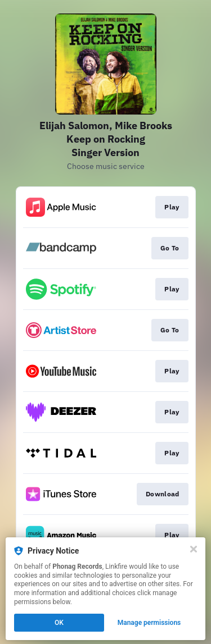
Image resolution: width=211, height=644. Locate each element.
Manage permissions (149, 623)
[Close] (194, 549)
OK (59, 623)
